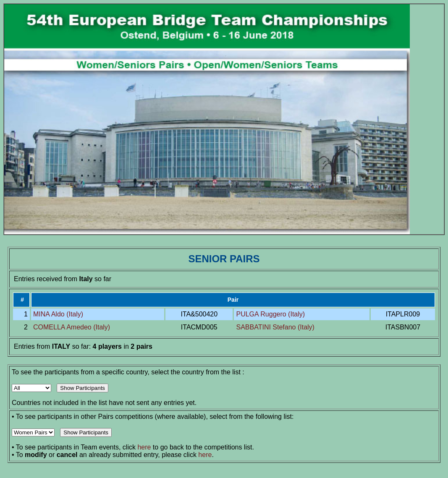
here (144, 447)
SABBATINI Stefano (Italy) (275, 327)
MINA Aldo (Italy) (58, 314)
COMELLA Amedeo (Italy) (72, 327)
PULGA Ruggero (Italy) (270, 314)
